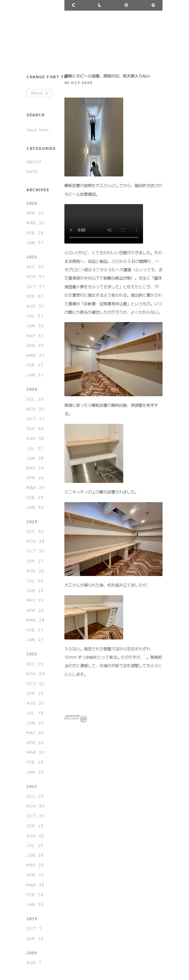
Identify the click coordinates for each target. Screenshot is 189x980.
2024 (32, 389)
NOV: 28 (35, 541)
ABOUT (34, 162)
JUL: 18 (35, 713)
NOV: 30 (35, 409)
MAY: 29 (35, 468)
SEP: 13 (35, 938)
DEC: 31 (35, 399)
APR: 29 (35, 478)
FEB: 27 (35, 365)
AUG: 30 (35, 438)
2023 (32, 522)
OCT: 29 (35, 816)
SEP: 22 (35, 693)
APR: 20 (35, 610)
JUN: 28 (35, 458)
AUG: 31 (35, 306)
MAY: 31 (35, 336)
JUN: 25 (35, 590)
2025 (32, 257)
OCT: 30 (35, 551)
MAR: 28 (35, 620)
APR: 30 (35, 345)
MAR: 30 (35, 223)
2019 (32, 919)
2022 (32, 654)
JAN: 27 (35, 640)
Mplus (40, 93)
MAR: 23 (35, 752)
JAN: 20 (35, 772)
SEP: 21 (35, 561)
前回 (115, 261)
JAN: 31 (35, 243)
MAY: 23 (35, 600)
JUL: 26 (35, 581)
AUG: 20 (35, 571)
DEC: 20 (35, 796)
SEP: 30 (35, 428)
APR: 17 (35, 875)
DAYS (32, 172)
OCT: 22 (35, 683)
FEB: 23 (35, 762)
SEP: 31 (35, 296)
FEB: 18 (35, 895)
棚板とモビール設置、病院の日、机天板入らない (107, 76)
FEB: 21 (35, 630)
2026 (32, 203)
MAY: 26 (35, 733)
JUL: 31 (35, 316)
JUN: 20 (35, 723)
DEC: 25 (35, 664)
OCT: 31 (35, 286)
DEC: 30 (35, 267)
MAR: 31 (35, 355)
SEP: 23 (35, 826)
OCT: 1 (34, 928)
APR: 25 (35, 213)
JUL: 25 (35, 845)
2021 (32, 786)
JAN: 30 (35, 507)
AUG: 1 (34, 963)
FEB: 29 (35, 233)
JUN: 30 (35, 326)
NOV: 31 (35, 276)
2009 (32, 953)
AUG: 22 (35, 703)
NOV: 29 (35, 674)
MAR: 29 (35, 487)
